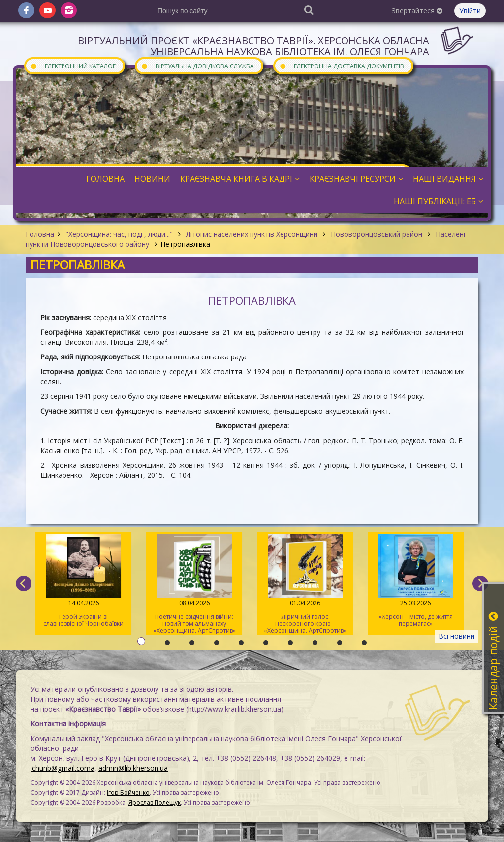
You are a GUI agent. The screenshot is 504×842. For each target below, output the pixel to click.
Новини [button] (152, 179)
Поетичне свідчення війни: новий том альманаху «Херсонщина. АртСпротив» (194, 584)
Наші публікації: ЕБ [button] (439, 201)
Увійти (470, 11)
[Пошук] (309, 10)
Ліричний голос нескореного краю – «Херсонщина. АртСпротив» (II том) (305, 585)
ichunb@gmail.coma (63, 768)
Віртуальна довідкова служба (197, 66)
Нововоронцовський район (377, 234)
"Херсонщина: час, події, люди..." (119, 234)
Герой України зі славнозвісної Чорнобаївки (83, 581)
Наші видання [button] (448, 179)
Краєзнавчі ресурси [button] (356, 179)
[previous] (24, 583)
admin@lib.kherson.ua (133, 768)
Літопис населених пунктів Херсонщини (252, 234)
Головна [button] (105, 179)
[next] (480, 583)
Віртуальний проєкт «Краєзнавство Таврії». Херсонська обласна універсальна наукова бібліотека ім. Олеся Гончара (253, 46)
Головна (40, 234)
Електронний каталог (73, 66)
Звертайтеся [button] (417, 11)
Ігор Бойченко (128, 793)
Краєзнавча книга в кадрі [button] (240, 179)
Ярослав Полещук (155, 802)
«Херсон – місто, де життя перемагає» (416, 581)
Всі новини (457, 636)
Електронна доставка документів (342, 66)
